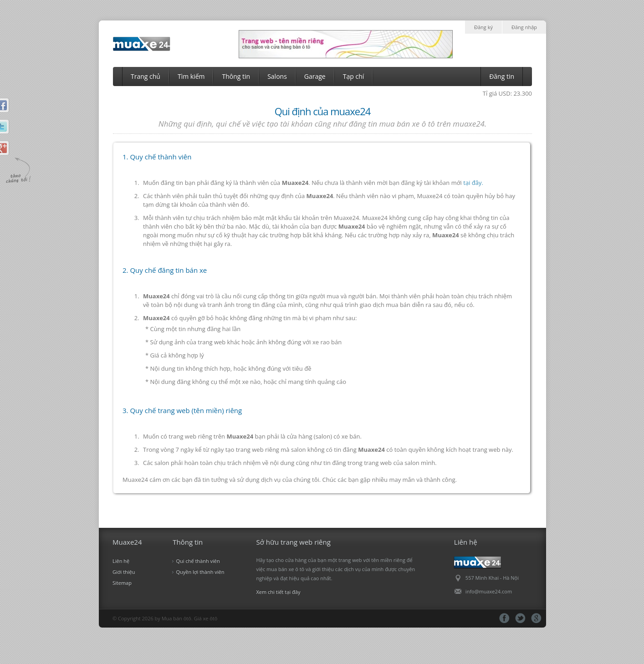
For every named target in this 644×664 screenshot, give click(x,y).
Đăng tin (502, 76)
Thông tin (236, 76)
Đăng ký (483, 27)
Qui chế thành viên (198, 561)
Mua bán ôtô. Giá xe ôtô (190, 618)
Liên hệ (121, 561)
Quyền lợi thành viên (200, 572)
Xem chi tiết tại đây (279, 592)
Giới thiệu (124, 572)
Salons (277, 76)
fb (504, 618)
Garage (315, 76)
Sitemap (122, 583)
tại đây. (473, 183)
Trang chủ (146, 76)
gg (536, 618)
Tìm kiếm (191, 76)
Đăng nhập (524, 27)
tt (520, 618)
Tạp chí (354, 76)
